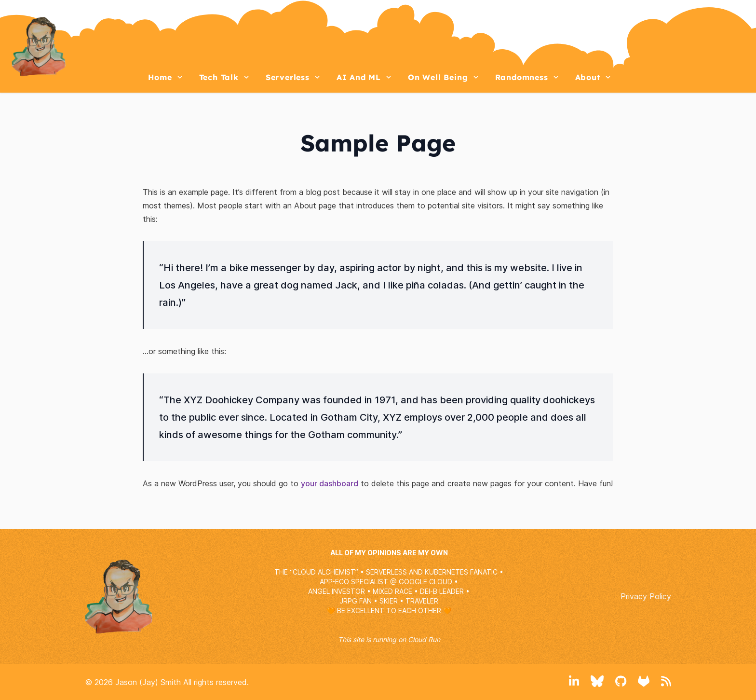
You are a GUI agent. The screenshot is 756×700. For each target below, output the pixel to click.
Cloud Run (424, 639)
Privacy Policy (646, 596)
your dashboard (330, 483)
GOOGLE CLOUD (425, 582)
